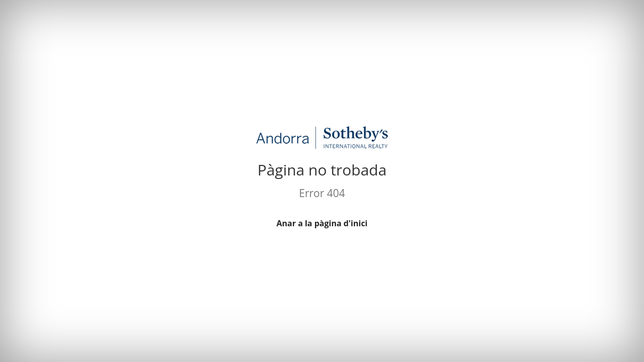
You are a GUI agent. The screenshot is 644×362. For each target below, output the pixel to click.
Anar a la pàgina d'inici (322, 223)
